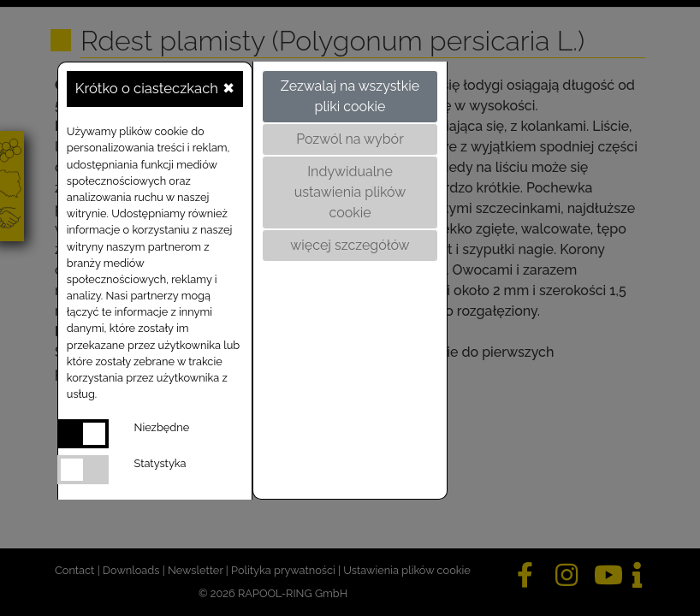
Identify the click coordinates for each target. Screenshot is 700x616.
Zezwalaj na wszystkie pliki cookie (350, 96)
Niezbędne (162, 427)
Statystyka (160, 463)
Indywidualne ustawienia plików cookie (350, 192)
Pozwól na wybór (350, 139)
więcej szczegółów (350, 245)
